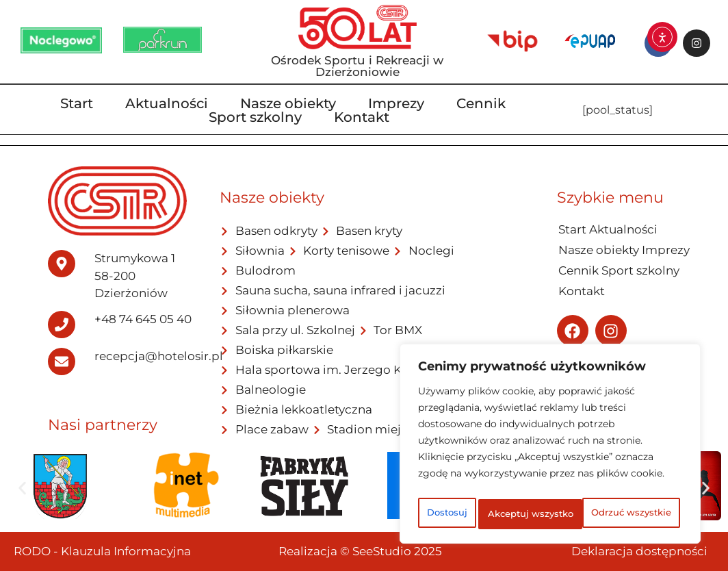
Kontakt (362, 117)
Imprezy (396, 103)
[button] (22, 488)
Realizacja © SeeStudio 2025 (360, 551)
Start (77, 103)
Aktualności (167, 103)
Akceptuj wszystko (550, 514)
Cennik (481, 103)
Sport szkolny (255, 117)
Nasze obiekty (288, 103)
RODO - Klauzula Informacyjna (102, 551)
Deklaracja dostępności (639, 551)
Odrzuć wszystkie (603, 484)
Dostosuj (470, 484)
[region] (550, 432)
